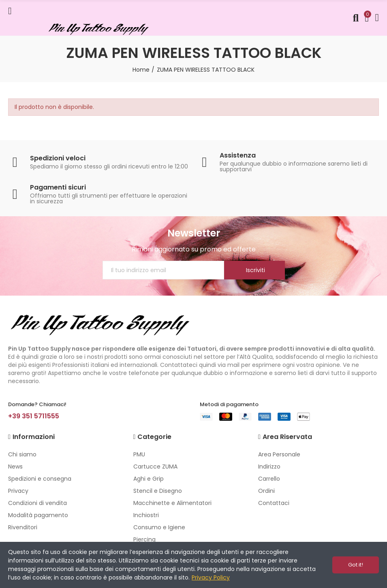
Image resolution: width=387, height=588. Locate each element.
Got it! (356, 565)
